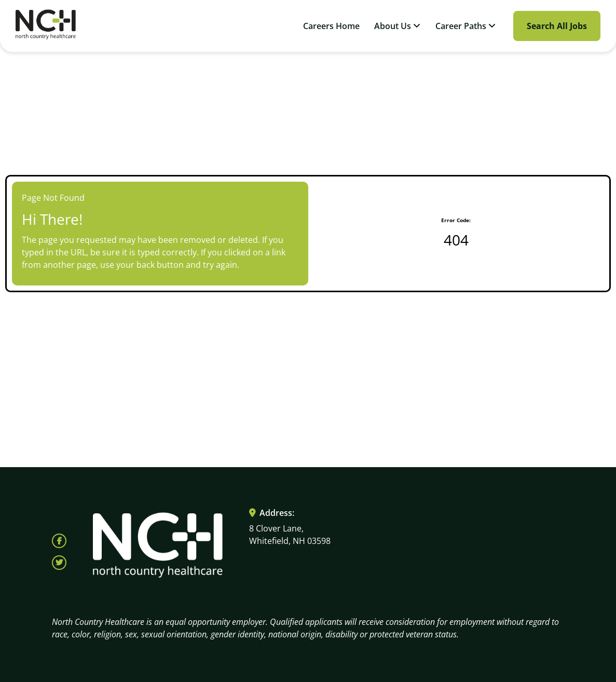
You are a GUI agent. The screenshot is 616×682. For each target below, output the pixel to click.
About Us (397, 26)
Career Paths (466, 26)
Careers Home (331, 26)
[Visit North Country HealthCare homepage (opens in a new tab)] (46, 26)
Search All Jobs (557, 26)
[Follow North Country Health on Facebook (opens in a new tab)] (59, 541)
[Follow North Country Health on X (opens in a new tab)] (59, 563)
